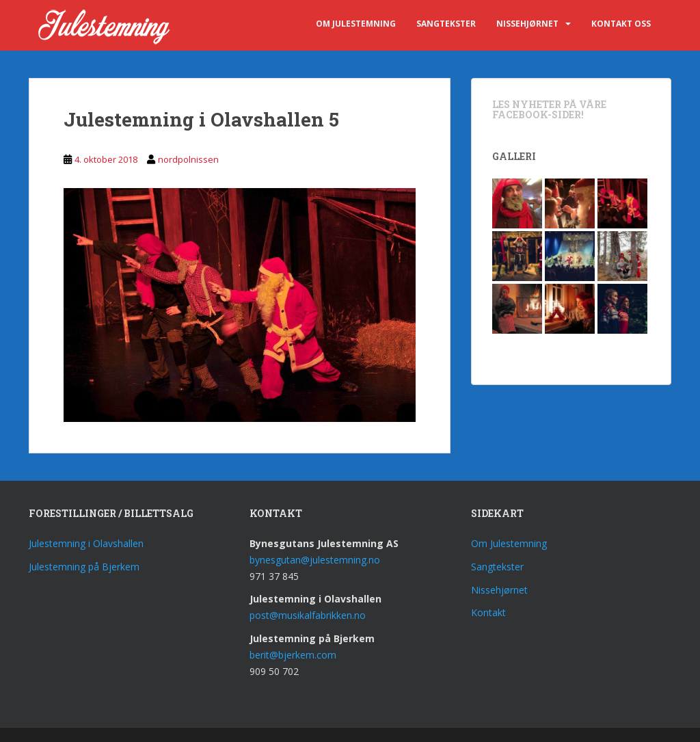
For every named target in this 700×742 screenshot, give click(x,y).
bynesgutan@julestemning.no (315, 560)
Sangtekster (446, 24)
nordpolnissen (188, 159)
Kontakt (488, 612)
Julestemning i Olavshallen (86, 543)
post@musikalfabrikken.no (308, 615)
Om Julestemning (356, 24)
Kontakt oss (621, 24)
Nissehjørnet (527, 24)
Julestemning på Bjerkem (84, 567)
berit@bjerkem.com (293, 655)
